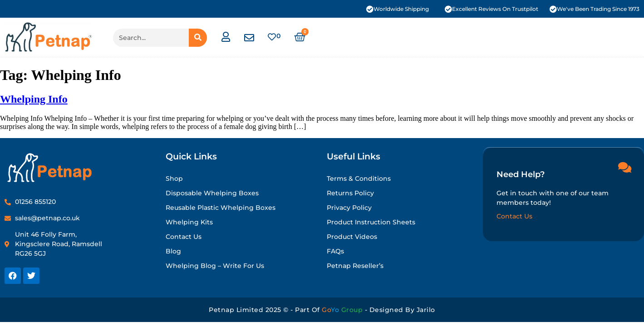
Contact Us (184, 237)
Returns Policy (350, 193)
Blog (173, 251)
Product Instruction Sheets (371, 222)
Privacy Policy (349, 208)
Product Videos (352, 237)
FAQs (335, 251)
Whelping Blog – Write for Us (215, 266)
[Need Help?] (624, 167)
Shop (174, 178)
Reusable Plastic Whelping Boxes (221, 208)
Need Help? (521, 174)
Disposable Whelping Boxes (212, 193)
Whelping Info (34, 99)
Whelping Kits (189, 222)
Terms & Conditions (359, 178)
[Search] (198, 38)
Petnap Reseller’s (355, 266)
